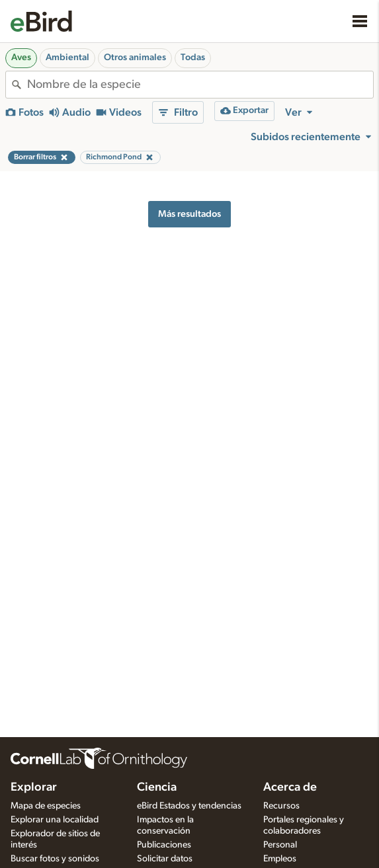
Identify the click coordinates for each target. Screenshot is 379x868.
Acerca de (290, 787)
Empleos (280, 859)
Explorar (34, 787)
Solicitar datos (165, 859)
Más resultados (189, 214)
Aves (21, 58)
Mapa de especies (46, 806)
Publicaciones (164, 845)
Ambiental (67, 58)
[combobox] (200, 85)
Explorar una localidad (55, 820)
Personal (280, 845)
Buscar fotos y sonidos (55, 859)
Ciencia (157, 787)
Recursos (281, 806)
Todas (193, 58)
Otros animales (135, 58)
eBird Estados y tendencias (189, 806)
